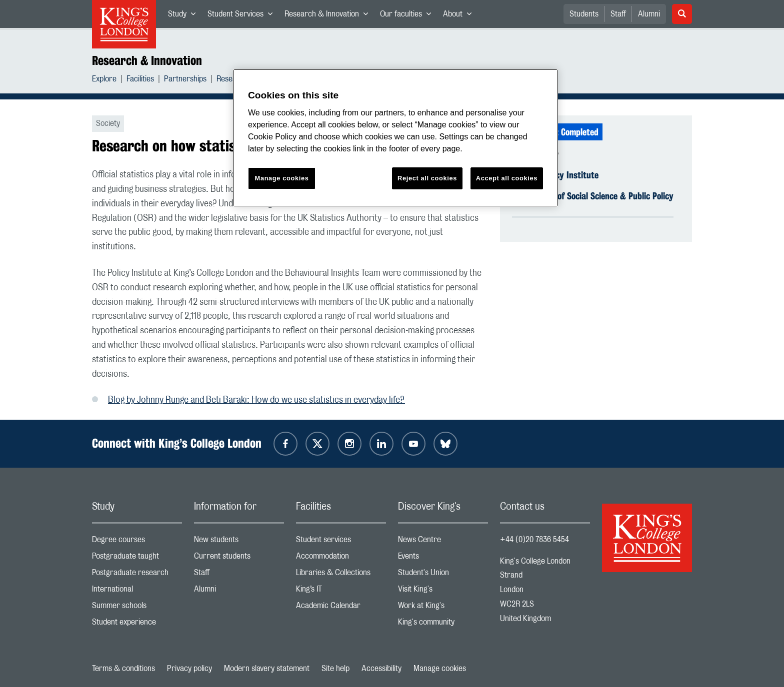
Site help (335, 669)
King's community (443, 624)
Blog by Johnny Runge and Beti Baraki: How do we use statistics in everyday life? (256, 400)
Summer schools (137, 608)
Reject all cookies (427, 178)
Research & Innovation (329, 16)
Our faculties (408, 16)
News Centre (443, 542)
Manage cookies (440, 669)
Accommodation (341, 558)
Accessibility (381, 669)
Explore (104, 80)
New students (239, 542)
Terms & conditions (123, 669)
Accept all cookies (507, 178)
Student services (341, 542)
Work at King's (443, 608)
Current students (239, 558)
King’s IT (341, 591)
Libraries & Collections (341, 575)
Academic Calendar (341, 608)
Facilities (140, 80)
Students (584, 14)
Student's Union (443, 575)
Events (443, 558)
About (460, 16)
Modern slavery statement (267, 669)
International (137, 591)
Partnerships (185, 80)
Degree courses (137, 542)
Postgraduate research (137, 575)
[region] (395, 138)
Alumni (649, 14)
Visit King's (443, 591)
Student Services (243, 16)
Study (185, 16)
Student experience (137, 624)
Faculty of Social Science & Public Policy (601, 196)
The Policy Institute (563, 175)
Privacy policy (189, 669)
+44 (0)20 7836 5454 (534, 540)
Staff (618, 14)
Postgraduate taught (137, 558)
